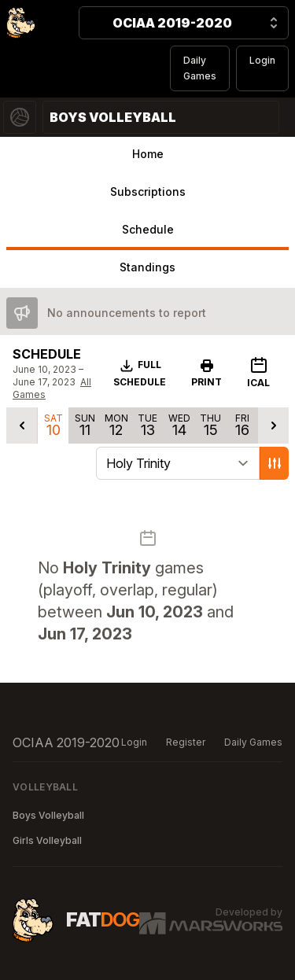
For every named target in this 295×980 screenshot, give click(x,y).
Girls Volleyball (47, 840)
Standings (147, 267)
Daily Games (200, 68)
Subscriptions (148, 192)
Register (186, 742)
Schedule (148, 229)
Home (148, 154)
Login (262, 60)
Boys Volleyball (48, 815)
